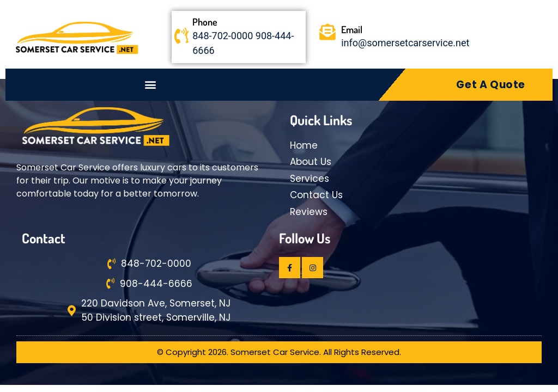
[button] (151, 85)
